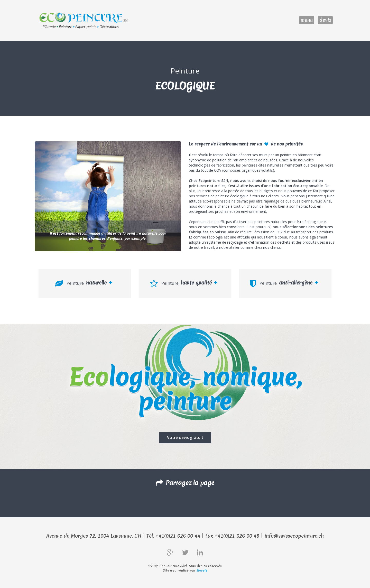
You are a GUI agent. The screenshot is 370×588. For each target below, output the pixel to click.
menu (307, 20)
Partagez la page (185, 483)
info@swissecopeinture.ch (294, 536)
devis (325, 20)
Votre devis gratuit (185, 437)
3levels (202, 570)
